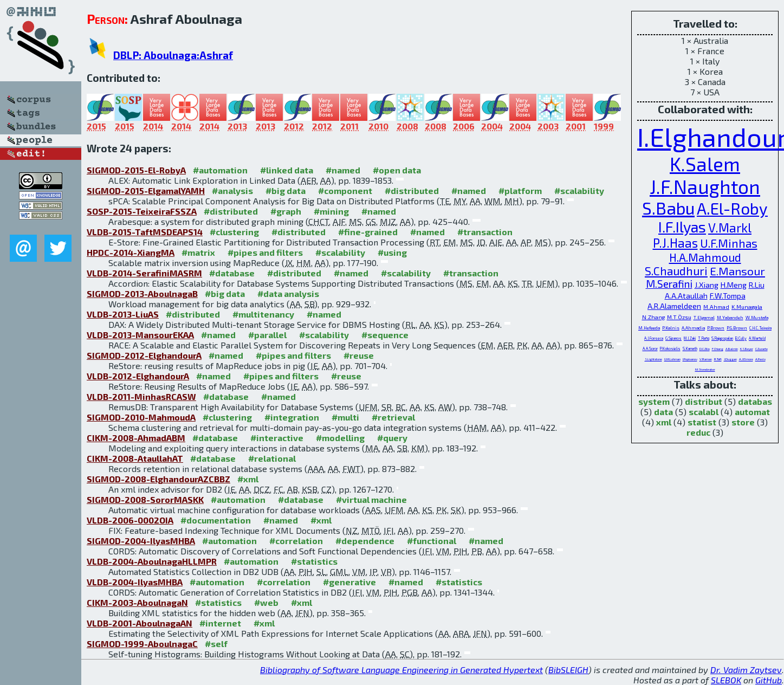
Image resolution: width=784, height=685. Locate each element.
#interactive (277, 438)
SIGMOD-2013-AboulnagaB (142, 293)
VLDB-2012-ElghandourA (138, 376)
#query (392, 438)
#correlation (296, 541)
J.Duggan (730, 359)
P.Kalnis (671, 328)
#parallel (267, 335)
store (743, 422)
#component (345, 190)
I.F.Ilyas (682, 227)
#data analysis (288, 293)
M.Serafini (669, 284)
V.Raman (706, 359)
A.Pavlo (760, 359)
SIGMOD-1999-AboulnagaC (142, 644)
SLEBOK (726, 680)
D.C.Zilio (705, 349)
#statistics (314, 561)
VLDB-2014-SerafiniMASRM (144, 273)
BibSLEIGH (568, 670)
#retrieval (393, 417)
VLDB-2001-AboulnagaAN (140, 623)
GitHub (769, 680)
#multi (345, 417)
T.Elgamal (704, 318)
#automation (220, 170)
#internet (220, 623)
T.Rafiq (704, 338)
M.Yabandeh (730, 318)
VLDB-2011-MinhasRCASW (141, 396)
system (654, 401)
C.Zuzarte (762, 349)
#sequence (385, 335)
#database (232, 273)
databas (755, 401)
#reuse (359, 355)
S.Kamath (690, 348)
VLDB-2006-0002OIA (130, 520)
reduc (698, 432)
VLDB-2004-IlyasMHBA (135, 582)
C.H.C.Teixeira (760, 328)
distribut (704, 401)
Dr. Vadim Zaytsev (746, 670)
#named (343, 170)
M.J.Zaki (690, 338)
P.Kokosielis (670, 348)
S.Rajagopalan (722, 338)
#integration (292, 417)
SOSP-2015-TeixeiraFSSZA (142, 211)
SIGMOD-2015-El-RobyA (136, 170)
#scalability (579, 190)
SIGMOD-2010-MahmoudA (141, 417)
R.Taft (718, 359)
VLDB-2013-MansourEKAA (140, 335)
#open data (397, 170)
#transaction (485, 232)
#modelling (340, 438)
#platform (520, 190)
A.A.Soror (650, 348)
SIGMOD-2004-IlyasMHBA (141, 541)
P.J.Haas (675, 243)
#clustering (234, 232)
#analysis (232, 190)
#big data (286, 190)
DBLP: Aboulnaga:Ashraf (173, 55)
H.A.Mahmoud (705, 257)
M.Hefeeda (649, 328)
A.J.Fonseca (654, 338)
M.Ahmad (716, 307)
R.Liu (757, 285)
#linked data (287, 170)
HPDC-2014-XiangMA (131, 252)
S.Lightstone (653, 359)
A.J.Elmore (746, 359)
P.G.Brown (737, 328)
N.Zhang (653, 317)
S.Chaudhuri (676, 271)
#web (266, 602)
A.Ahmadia (693, 328)
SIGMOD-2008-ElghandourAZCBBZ (158, 479)
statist (702, 422)
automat (752, 412)
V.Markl (730, 228)
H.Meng (734, 285)
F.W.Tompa (728, 296)
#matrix (198, 252)
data (663, 412)
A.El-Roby (732, 208)
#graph (286, 211)
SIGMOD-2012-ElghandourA (144, 355)
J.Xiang (707, 285)
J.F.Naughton (705, 186)
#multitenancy (263, 314)
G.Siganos (673, 338)
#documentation (216, 520)
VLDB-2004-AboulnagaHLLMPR (152, 561)
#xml (248, 479)
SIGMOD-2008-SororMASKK (145, 499)
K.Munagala (747, 307)
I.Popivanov (690, 359)
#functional (432, 541)
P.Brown (716, 328)
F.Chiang (718, 349)
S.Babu (668, 208)
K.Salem (705, 164)
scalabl (704, 412)
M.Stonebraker (705, 369)
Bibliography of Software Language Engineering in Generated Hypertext (401, 670)
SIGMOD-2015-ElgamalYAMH (146, 190)
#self (216, 644)
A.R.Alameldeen (674, 306)
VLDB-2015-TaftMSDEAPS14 (145, 232)
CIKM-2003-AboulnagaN (137, 602)
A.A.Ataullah (686, 296)
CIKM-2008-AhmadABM (136, 438)
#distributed (412, 190)
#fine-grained (368, 232)
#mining (331, 211)
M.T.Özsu (679, 317)
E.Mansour (737, 271)
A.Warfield (757, 338)
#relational (272, 458)
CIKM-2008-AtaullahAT (135, 458)
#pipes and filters (265, 252)
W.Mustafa (757, 318)
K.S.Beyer (747, 349)
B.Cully (741, 338)
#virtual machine (371, 499)
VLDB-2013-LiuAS (123, 314)
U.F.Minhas (729, 243)
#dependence (365, 541)
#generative (349, 582)
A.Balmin (732, 349)
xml (664, 422)
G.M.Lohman (672, 359)
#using (392, 252)
